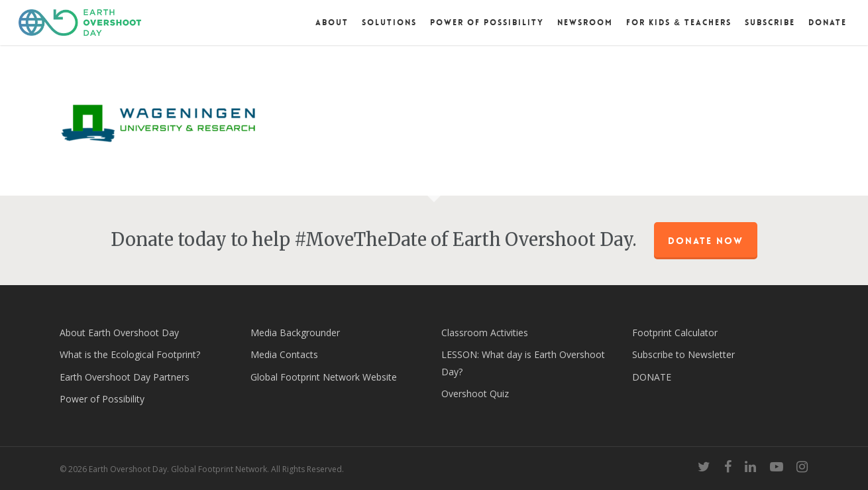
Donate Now (706, 241)
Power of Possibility (102, 399)
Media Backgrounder (295, 333)
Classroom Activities (485, 333)
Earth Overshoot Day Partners (125, 377)
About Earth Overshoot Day (119, 333)
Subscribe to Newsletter (683, 354)
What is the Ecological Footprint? (130, 354)
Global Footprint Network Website (324, 377)
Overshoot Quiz (475, 394)
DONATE (652, 377)
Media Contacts (284, 354)
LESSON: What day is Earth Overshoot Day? (523, 363)
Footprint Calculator (675, 333)
